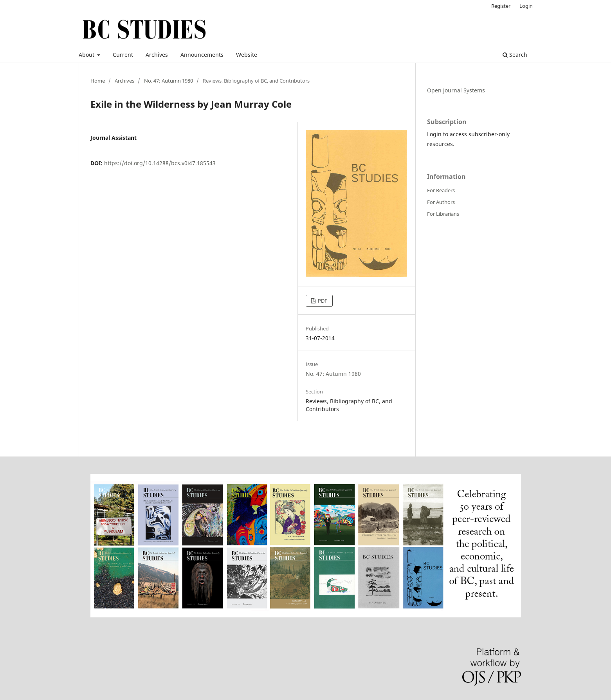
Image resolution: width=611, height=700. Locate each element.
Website (247, 55)
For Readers (441, 190)
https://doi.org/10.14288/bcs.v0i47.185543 (160, 163)
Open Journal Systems (456, 90)
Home (98, 81)
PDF (322, 301)
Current (123, 55)
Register (501, 6)
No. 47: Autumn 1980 (169, 81)
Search (515, 55)
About (87, 55)
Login (526, 6)
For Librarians (443, 214)
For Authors (441, 202)
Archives (157, 55)
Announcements (202, 55)
